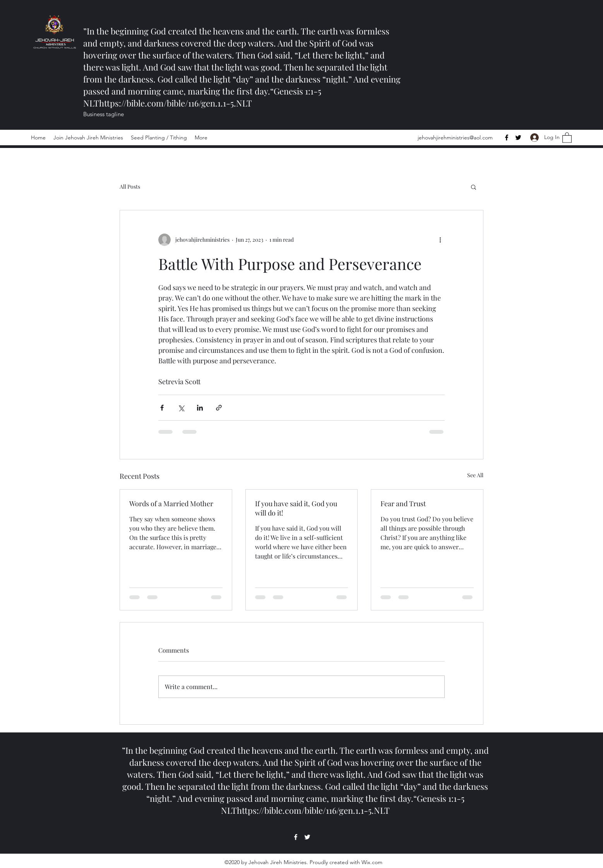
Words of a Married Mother (171, 504)
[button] (567, 137)
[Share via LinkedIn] (200, 408)
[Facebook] (507, 138)
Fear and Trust (403, 504)
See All (475, 475)
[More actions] (440, 240)
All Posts (130, 186)
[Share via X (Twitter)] (181, 408)
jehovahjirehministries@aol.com (455, 138)
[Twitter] (518, 138)
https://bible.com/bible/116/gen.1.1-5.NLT (176, 103)
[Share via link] (219, 408)
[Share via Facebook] (162, 408)
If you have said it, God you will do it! (296, 508)
